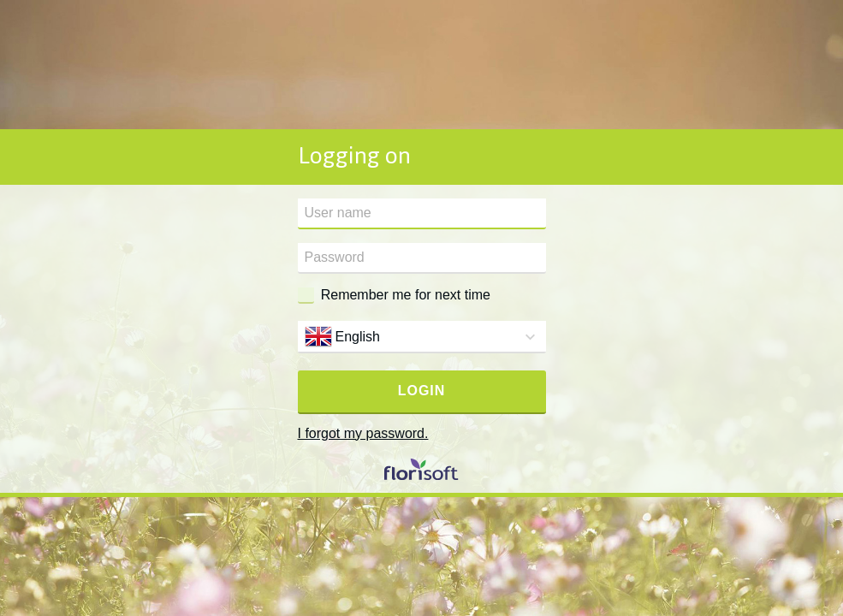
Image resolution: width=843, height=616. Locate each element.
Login (422, 391)
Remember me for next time (406, 295)
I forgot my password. (363, 433)
